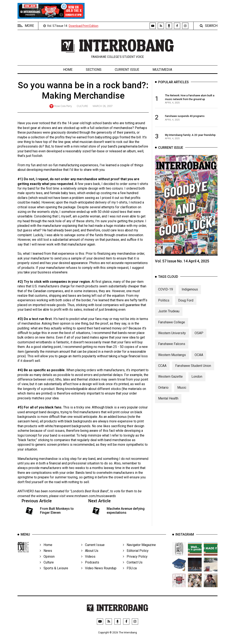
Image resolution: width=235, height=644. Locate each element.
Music (182, 391)
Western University (172, 337)
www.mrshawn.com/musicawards (91, 496)
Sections (94, 70)
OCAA (199, 359)
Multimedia (162, 70)
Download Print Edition (84, 26)
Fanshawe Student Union (193, 370)
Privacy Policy (135, 562)
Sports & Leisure (54, 574)
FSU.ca (130, 574)
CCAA (162, 370)
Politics (164, 304)
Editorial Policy (136, 556)
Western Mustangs (172, 359)
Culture (82, 106)
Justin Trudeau (169, 315)
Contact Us (133, 568)
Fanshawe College (172, 326)
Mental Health (168, 403)
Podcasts (90, 568)
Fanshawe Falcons (172, 348)
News (46, 556)
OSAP (199, 337)
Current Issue (127, 70)
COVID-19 (166, 293)
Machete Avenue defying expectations (126, 511)
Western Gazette (170, 381)
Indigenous (190, 293)
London (197, 381)
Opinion (47, 562)
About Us (90, 556)
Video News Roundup (99, 574)
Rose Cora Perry (63, 106)
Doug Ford (186, 304)
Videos (88, 562)
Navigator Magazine (139, 550)
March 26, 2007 (103, 106)
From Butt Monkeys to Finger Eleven (57, 511)
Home (68, 70)
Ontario (163, 391)
